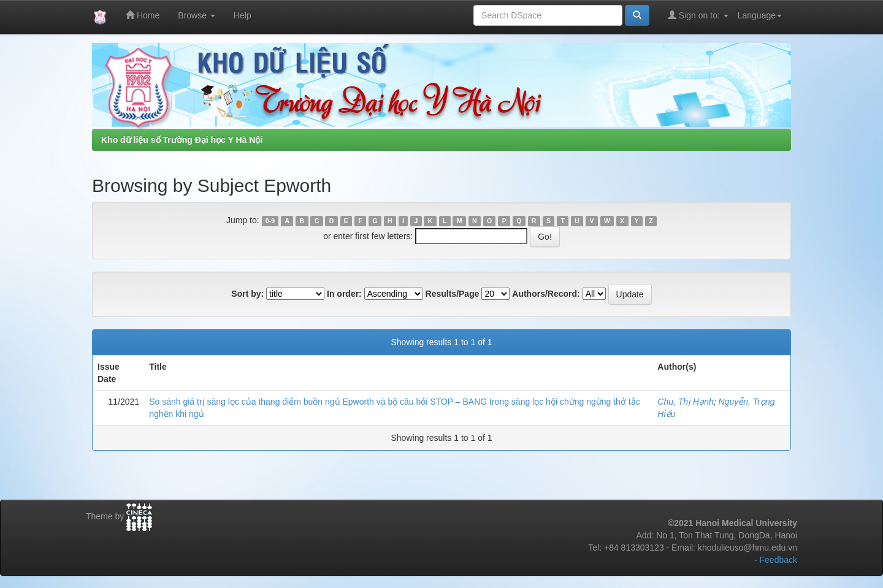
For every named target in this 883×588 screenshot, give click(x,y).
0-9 (270, 221)
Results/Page (453, 294)
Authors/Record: (546, 294)
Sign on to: (698, 15)
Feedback (778, 560)
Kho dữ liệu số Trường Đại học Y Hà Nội (182, 140)
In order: (344, 294)
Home (143, 15)
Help (243, 15)
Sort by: (247, 294)
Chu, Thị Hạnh (685, 402)
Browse (197, 15)
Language (760, 15)
